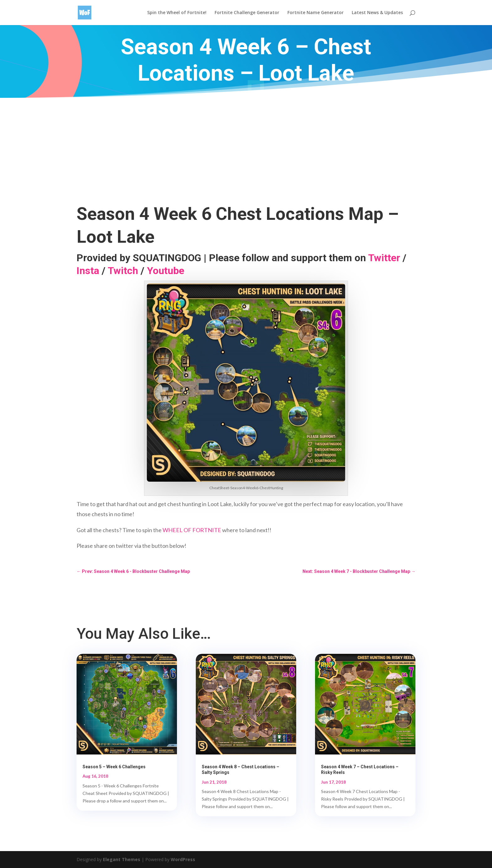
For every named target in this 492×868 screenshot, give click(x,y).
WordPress (183, 859)
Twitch (123, 271)
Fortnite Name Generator (316, 13)
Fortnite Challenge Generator (247, 13)
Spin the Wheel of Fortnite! (177, 13)
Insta (88, 271)
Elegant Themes (122, 859)
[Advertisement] (246, 145)
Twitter (384, 258)
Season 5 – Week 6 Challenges (114, 767)
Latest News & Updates (377, 13)
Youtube (166, 271)
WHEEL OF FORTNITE (192, 530)
